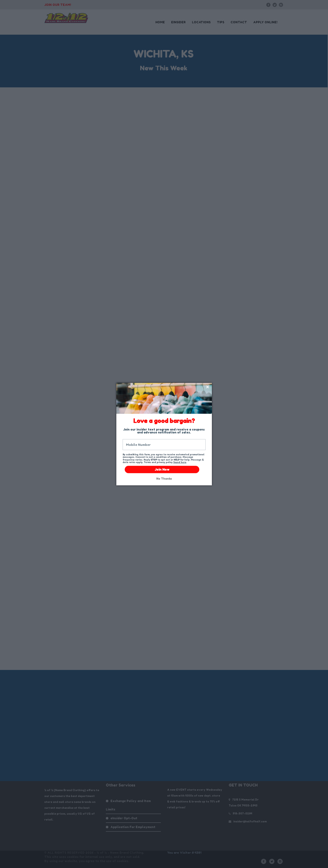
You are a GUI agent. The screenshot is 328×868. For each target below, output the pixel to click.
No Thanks (164, 479)
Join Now (162, 469)
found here (180, 462)
